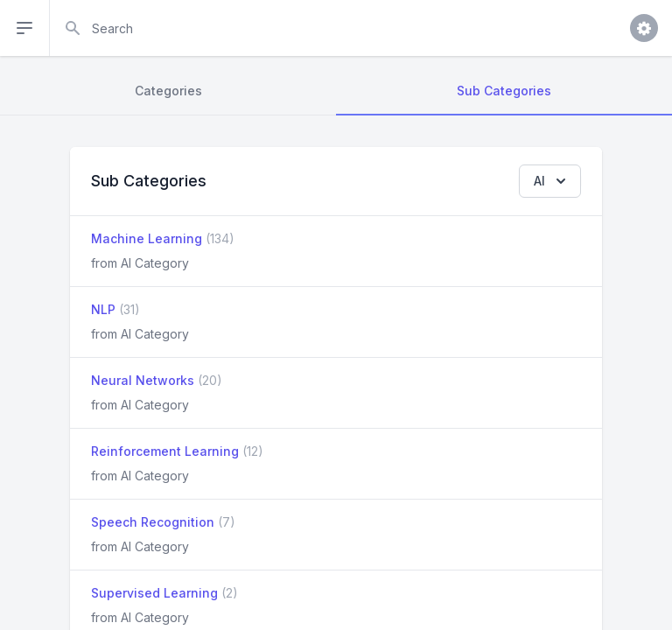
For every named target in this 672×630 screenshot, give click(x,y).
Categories (168, 91)
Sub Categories (504, 91)
